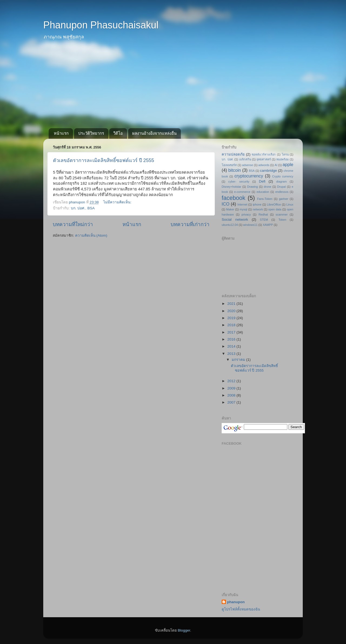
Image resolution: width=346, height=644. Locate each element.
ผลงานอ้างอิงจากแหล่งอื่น (154, 133)
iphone (257, 204)
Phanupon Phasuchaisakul (101, 25)
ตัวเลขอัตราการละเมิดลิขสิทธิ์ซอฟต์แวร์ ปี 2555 (104, 160)
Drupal (281, 187)
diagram (282, 181)
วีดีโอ (118, 133)
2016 (232, 339)
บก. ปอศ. (78, 208)
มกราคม (239, 360)
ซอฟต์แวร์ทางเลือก (264, 154)
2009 (232, 388)
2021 (232, 304)
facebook (234, 198)
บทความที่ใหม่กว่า (73, 224)
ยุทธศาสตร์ (264, 159)
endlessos (282, 192)
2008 (232, 395)
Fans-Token (265, 199)
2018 (232, 325)
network (258, 209)
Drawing (252, 187)
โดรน (285, 154)
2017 (232, 332)
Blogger (184, 630)
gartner (284, 199)
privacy (246, 214)
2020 (232, 311)
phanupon (236, 602)
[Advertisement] (173, 88)
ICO (226, 204)
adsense (247, 165)
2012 (232, 381)
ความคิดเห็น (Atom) (91, 235)
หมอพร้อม (282, 159)
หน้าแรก (61, 133)
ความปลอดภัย (233, 154)
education (263, 192)
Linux (290, 204)
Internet (242, 204)
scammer (282, 214)
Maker (230, 209)
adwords (264, 165)
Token (282, 220)
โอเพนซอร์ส (229, 165)
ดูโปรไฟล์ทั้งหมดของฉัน (241, 609)
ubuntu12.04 (230, 225)
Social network (235, 219)
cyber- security (239, 181)
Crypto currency (283, 176)
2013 (232, 354)
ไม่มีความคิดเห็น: (118, 202)
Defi (262, 181)
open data (275, 209)
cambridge (269, 171)
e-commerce (242, 192)
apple (288, 164)
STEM (264, 220)
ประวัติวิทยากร (91, 133)
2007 (232, 402)
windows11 (250, 225)
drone (268, 187)
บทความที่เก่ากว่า (190, 224)
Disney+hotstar (231, 187)
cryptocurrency (249, 176)
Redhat (263, 214)
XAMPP (268, 225)
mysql (244, 209)
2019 (232, 318)
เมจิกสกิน (245, 159)
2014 (232, 346)
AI (276, 165)
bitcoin (234, 170)
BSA (91, 208)
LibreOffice (274, 204)
